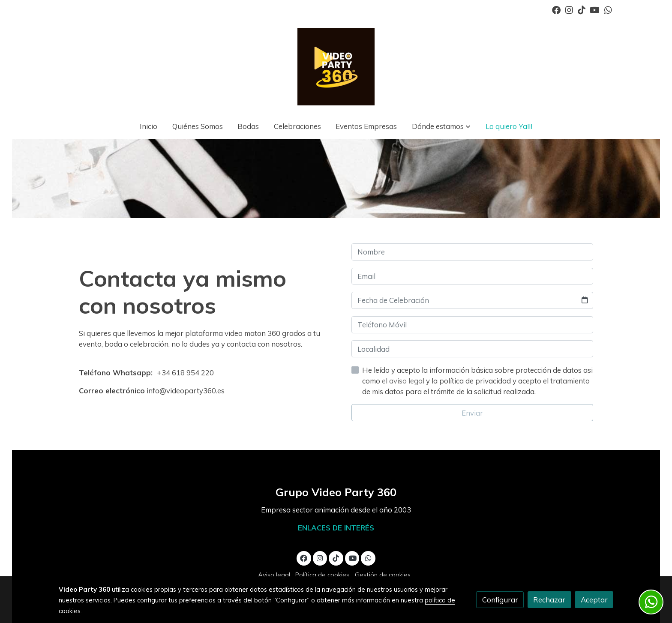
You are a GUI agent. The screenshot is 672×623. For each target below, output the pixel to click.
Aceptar (594, 600)
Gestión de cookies (383, 575)
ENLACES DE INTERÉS (336, 528)
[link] (336, 67)
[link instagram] (569, 9)
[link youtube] (595, 9)
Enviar (472, 413)
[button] (441, 127)
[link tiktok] (582, 9)
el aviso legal (404, 381)
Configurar (500, 600)
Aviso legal (274, 575)
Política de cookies (322, 575)
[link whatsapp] (608, 9)
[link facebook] (556, 9)
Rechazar (549, 600)
